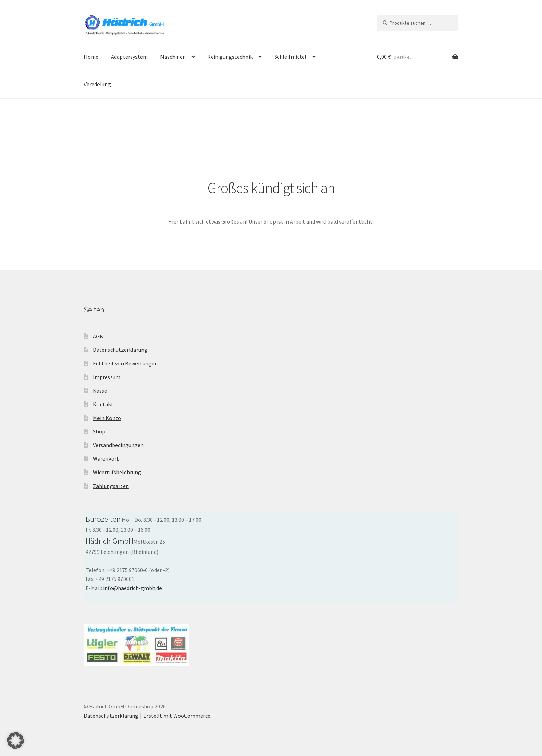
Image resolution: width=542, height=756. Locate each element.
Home (91, 57)
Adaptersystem (129, 57)
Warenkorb (106, 458)
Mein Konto (107, 418)
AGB (98, 336)
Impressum (107, 377)
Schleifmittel (290, 57)
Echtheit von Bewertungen (125, 363)
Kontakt (103, 404)
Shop (99, 431)
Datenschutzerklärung (120, 350)
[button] (15, 741)
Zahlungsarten (111, 486)
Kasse (100, 391)
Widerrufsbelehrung (117, 472)
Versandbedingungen (118, 445)
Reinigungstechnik (230, 57)
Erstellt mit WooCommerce (177, 716)
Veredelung (97, 84)
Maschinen (173, 57)
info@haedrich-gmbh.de (133, 588)
